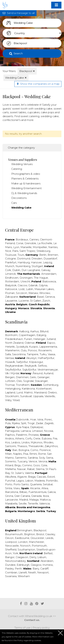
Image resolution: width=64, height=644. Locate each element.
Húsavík (10, 362)
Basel (40, 297)
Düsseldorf (50, 258)
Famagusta (12, 431)
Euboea (47, 438)
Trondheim (23, 385)
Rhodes (48, 442)
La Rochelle (45, 243)
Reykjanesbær (14, 366)
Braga (32, 477)
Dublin (16, 270)
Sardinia (33, 458)
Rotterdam (12, 281)
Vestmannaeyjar (48, 370)
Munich (10, 266)
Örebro (52, 392)
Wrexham (24, 576)
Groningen (26, 278)
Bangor (10, 557)
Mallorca (45, 500)
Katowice (11, 289)
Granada (36, 496)
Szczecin (22, 293)
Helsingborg (13, 389)
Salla (8, 354)
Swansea (11, 576)
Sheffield (11, 550)
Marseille (26, 247)
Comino (27, 465)
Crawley (50, 534)
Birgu (18, 465)
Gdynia (43, 285)
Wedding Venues (22, 164)
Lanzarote (12, 500)
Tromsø (10, 385)
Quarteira (36, 484)
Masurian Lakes (44, 289)
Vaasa (51, 354)
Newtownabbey (15, 561)
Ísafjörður (22, 362)
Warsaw (33, 293)
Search (18, 53)
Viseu (17, 488)
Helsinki (10, 347)
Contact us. (32, 620)
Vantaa (9, 358)
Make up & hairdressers (26, 183)
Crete (37, 438)
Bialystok (11, 285)
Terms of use (22, 628)
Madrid (24, 500)
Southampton (26, 550)
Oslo (19, 381)
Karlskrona (28, 389)
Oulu (24, 350)
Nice (8, 251)
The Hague (41, 278)
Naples (17, 454)
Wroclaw (45, 293)
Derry (33, 557)
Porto (9, 484)
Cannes (34, 239)
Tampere (33, 354)
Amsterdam (49, 274)
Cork (8, 270)
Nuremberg (23, 266)
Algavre (22, 477)
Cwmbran (11, 572)
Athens (20, 438)
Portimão (52, 481)
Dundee (10, 565)
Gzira (44, 465)
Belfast (48, 553)
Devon (9, 538)
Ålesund (37, 373)
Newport (43, 572)
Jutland (51, 339)
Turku (43, 354)
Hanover (36, 262)
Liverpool (11, 542)
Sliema (40, 469)
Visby (8, 400)
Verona (43, 461)
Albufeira (11, 477)
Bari (15, 450)
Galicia (52, 492)
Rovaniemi (45, 350)
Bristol (40, 534)
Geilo (33, 377)
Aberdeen (47, 561)
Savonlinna (19, 354)
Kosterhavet (44, 389)
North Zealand (14, 343)
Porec (48, 419)
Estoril (51, 477)
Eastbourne (22, 538)
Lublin (30, 289)
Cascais (41, 477)
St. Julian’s (17, 473)
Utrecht (25, 281)
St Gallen (36, 301)
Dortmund (24, 258)
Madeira (40, 481)
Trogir (31, 423)
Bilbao (23, 492)
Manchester (36, 542)
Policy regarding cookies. (29, 640)
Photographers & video (26, 174)
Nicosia (48, 431)
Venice (33, 461)
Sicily (42, 458)
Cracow (22, 285)
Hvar (33, 419)
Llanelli (23, 572)
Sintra (9, 488)
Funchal (10, 481)
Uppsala (38, 396)
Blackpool (27, 71)
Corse (20, 243)
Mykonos (37, 442)
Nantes (53, 247)
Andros (10, 438)
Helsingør (39, 339)
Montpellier (40, 247)
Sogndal (28, 381)
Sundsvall (26, 396)
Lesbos (16, 442)
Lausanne (11, 301)
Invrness (48, 565)
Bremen (53, 255)
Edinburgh (23, 565)
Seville (23, 504)
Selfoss (42, 366)
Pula (8, 423)
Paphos (10, 435)
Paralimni (22, 435)
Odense (30, 343)
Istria (40, 419)
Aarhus (34, 331)
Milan (8, 454)
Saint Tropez (27, 251)
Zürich (46, 301)
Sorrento (11, 461)
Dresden (37, 258)
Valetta (29, 473)
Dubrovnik (22, 419)
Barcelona (12, 492)
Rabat (31, 469)
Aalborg (24, 331)
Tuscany (22, 461)
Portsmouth (39, 546)
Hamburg (24, 262)
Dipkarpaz (37, 427)
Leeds (49, 538)
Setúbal (48, 484)
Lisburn (42, 557)
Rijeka (16, 423)
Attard (9, 465)
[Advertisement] (33, 588)
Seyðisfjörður (13, 370)
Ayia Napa (23, 427)
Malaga (34, 500)
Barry (36, 569)
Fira (55, 438)
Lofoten (10, 381)
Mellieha (10, 469)
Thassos (22, 446)
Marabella (11, 504)
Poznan (10, 293)
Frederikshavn (14, 339)
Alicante (35, 488)
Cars (14, 203)
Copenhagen (27, 335)
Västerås (50, 396)
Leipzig (48, 262)
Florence (45, 450)
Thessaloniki (36, 446)
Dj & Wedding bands (24, 193)
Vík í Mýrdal (12, 373)
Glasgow (36, 565)
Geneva (50, 297)
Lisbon (29, 481)
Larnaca (26, 431)
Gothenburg (51, 385)
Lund (20, 392)
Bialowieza (49, 281)
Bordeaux (22, 239)
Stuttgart (37, 266)
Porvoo (32, 350)
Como (34, 450)
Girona (9, 496)
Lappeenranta (48, 347)
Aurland (48, 373)
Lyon (16, 247)
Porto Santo (21, 484)
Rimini (33, 454)
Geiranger (43, 377)
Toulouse (11, 255)
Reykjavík (31, 366)
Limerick (10, 274)
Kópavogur (36, 362)
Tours (21, 255)
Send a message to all (18, 13)
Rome (42, 454)
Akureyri (31, 358)
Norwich (25, 546)
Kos (8, 442)
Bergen (10, 377)
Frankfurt (11, 262)
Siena (50, 458)
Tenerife (33, 504)
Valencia (44, 504)
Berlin (43, 255)
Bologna (24, 450)
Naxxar (21, 469)
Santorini (11, 446)
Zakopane (12, 297)
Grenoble (30, 243)
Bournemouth (14, 534)
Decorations (19, 198)
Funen (28, 339)
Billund (44, 331)
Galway (46, 270)
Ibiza (46, 496)
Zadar (40, 423)
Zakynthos (51, 446)
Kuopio (34, 347)
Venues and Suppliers (22, 160)
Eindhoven (12, 278)
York (16, 553)
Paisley (9, 569)
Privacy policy (41, 628)
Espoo (51, 343)
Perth (18, 569)
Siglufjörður (29, 370)
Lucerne (24, 301)
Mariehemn (12, 350)
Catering (17, 169)
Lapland (10, 392)
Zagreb (49, 423)
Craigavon (22, 557)
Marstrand (40, 392)
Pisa (26, 454)
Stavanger (41, 381)
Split (24, 423)
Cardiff (44, 569)
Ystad (16, 400)
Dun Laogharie (31, 270)
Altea (45, 488)
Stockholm (12, 396)
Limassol (37, 431)
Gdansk (33, 285)
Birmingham (25, 530)
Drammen (22, 377)
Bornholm (11, 335)
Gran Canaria (22, 496)
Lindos (25, 442)
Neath (32, 572)
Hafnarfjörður (46, 358)
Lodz (22, 289)
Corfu (29, 438)
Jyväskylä (22, 347)
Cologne (10, 258)
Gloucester (37, 538)
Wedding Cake (16, 78)
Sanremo (21, 458)
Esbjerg (41, 335)
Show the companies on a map (38, 84)
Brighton (30, 534)
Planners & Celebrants (25, 179)
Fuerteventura (37, 492)
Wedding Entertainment (26, 188)
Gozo (37, 465)
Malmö (28, 392)
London (23, 542)
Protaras (34, 435)
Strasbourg (43, 251)
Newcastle (12, 546)
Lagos (20, 481)
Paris (15, 251)
